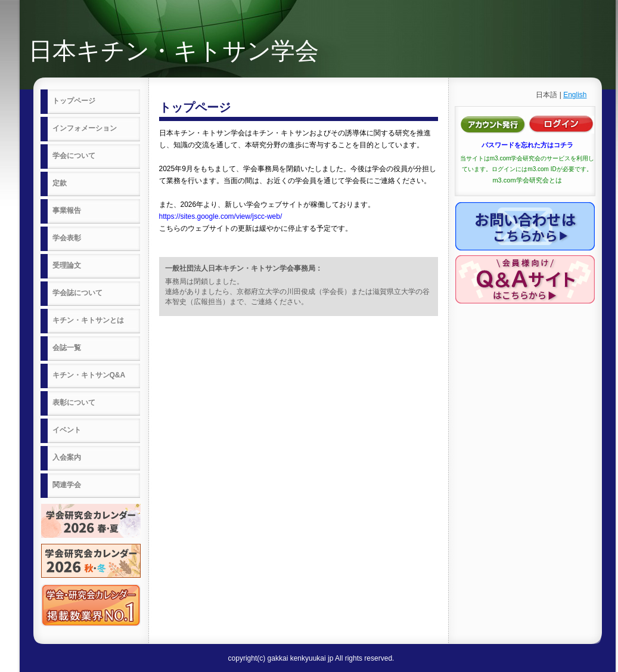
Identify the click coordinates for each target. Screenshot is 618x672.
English (575, 95)
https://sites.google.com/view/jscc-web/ (221, 216)
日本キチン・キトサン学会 (174, 51)
